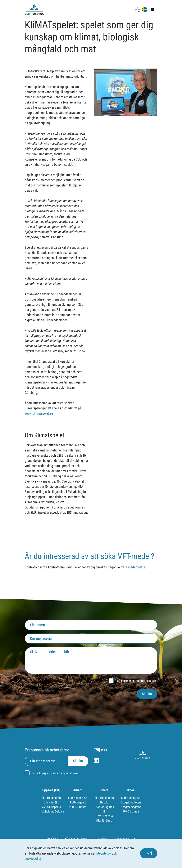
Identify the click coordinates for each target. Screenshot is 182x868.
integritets (102, 853)
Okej (149, 853)
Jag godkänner (136, 681)
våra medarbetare (133, 567)
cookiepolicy (33, 858)
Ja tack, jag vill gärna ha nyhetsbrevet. (56, 773)
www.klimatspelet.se (39, 413)
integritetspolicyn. (146, 681)
